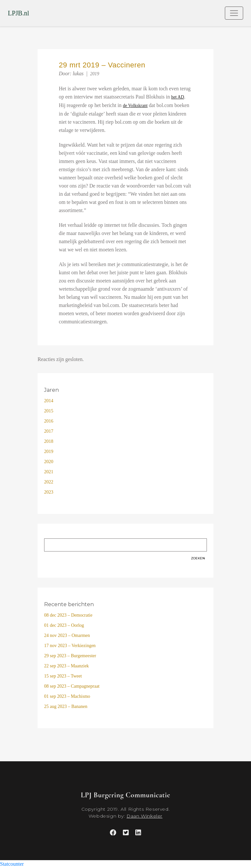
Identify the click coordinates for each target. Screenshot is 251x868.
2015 (49, 411)
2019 (95, 74)
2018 (49, 441)
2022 (49, 482)
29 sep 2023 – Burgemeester (70, 656)
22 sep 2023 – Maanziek (67, 666)
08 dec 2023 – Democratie (68, 615)
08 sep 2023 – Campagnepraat (72, 686)
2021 (49, 472)
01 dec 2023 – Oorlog (64, 625)
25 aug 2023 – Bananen (66, 706)
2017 (49, 431)
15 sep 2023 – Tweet (63, 676)
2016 (49, 421)
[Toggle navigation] (234, 13)
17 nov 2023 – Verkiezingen (70, 646)
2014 (49, 401)
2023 (49, 492)
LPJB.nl (18, 13)
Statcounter (12, 864)
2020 (49, 462)
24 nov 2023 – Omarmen (67, 635)
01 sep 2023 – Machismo (67, 696)
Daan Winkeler (144, 816)
